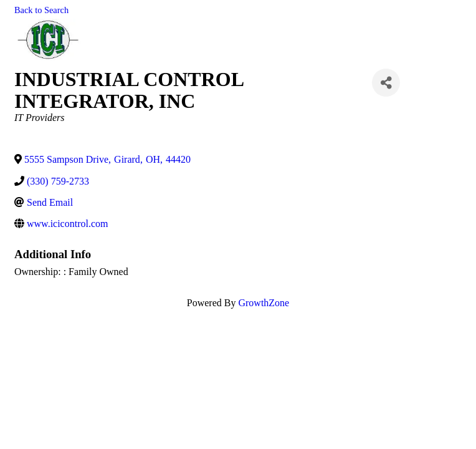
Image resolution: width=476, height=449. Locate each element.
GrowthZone (264, 303)
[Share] (386, 83)
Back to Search (41, 10)
